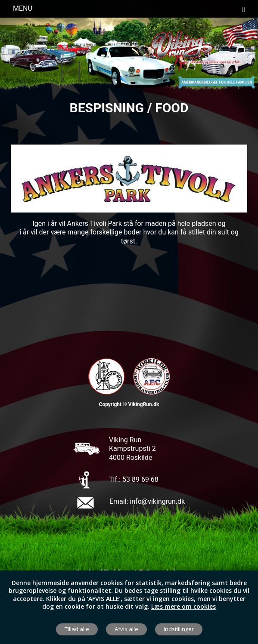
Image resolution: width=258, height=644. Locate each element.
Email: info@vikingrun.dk (147, 501)
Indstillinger (179, 629)
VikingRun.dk (143, 404)
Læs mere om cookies (183, 606)
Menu (129, 9)
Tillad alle (77, 629)
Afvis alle (126, 629)
